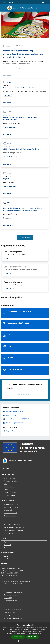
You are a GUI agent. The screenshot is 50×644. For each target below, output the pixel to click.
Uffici (6, 484)
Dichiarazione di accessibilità (13, 618)
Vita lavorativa (9, 510)
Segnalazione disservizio (12, 595)
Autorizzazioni (9, 533)
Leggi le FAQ (8, 598)
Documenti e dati (9, 495)
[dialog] (25, 633)
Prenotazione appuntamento (13, 592)
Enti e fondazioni (9, 487)
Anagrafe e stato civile (11, 504)
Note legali (7, 615)
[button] (25, 641)
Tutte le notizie (25, 237)
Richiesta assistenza (10, 601)
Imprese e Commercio (11, 513)
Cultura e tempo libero (11, 507)
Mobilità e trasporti (10, 516)
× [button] (48, 624)
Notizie (7, 82)
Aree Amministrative (11, 481)
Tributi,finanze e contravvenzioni (14, 527)
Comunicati (8, 545)
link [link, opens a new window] (42, 633)
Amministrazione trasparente (13, 609)
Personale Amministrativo (12, 493)
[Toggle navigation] (4, 8)
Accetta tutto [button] (18, 637)
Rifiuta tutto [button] (32, 637)
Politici (6, 490)
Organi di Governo (10, 478)
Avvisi (8, 46)
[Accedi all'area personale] (43, 2)
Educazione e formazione (12, 524)
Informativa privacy (10, 612)
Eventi (6, 559)
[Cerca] (46, 8)
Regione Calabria (8, 2)
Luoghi (6, 556)
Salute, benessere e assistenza (14, 530)
